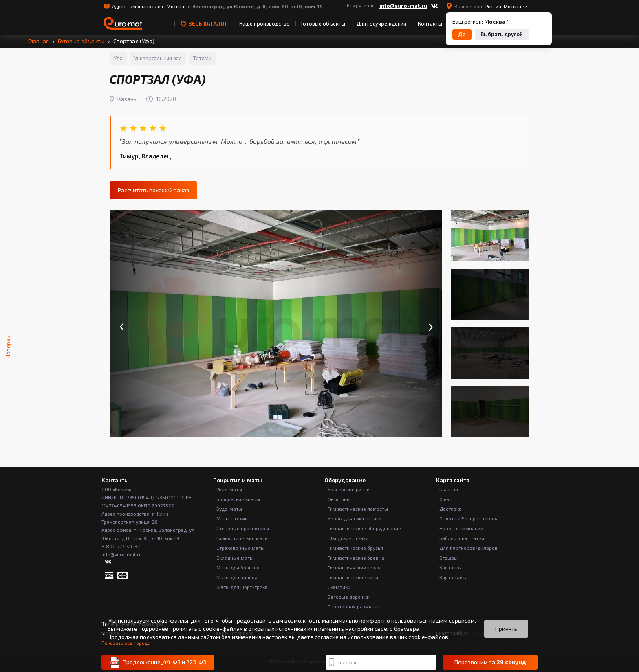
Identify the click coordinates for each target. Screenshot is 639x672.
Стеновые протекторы (243, 528)
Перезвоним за (490, 662)
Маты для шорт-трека (242, 587)
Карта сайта (454, 577)
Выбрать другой (502, 34)
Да (462, 34)
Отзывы (448, 558)
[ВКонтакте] (434, 6)
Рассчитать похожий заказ (153, 190)
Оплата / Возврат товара (469, 518)
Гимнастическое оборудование (364, 528)
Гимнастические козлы (355, 567)
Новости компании (461, 528)
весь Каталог (204, 24)
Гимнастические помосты (358, 509)
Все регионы (361, 5)
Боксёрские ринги (349, 489)
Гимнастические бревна (356, 558)
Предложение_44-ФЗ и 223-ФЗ (158, 662)
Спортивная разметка (354, 606)
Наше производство (264, 24)
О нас (446, 499)
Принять (506, 629)
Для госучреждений (381, 24)
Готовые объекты (323, 24)
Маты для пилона (237, 577)
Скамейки (339, 587)
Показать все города (126, 643)
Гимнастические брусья (355, 548)
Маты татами (232, 518)
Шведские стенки (348, 538)
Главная (39, 41)
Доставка (451, 509)
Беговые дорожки (349, 597)
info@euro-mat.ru (403, 6)
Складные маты (235, 558)
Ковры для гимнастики (355, 518)
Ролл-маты (229, 489)
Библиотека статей (462, 538)
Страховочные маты (240, 548)
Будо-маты (229, 509)
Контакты (430, 24)
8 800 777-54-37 (121, 546)
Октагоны (339, 499)
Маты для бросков (238, 567)
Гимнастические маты (242, 538)
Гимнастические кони (353, 577)
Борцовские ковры (238, 499)
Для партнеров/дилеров (468, 548)
